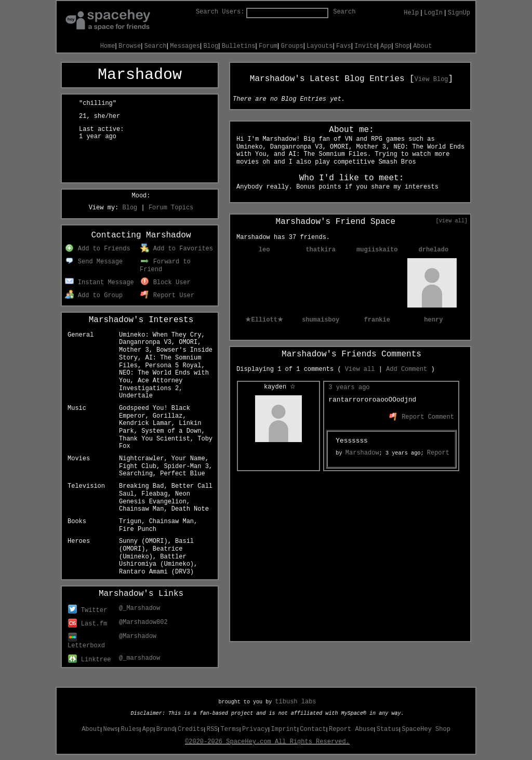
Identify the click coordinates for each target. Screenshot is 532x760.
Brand (166, 729)
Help (411, 13)
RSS (212, 729)
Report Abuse (351, 729)
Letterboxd (86, 642)
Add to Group (94, 296)
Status (388, 729)
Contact (313, 729)
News (110, 729)
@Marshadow (138, 636)
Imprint (284, 729)
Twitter (88, 610)
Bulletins (239, 46)
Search (344, 12)
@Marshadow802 (143, 622)
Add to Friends (97, 249)
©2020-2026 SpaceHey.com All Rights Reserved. (267, 742)
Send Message (94, 262)
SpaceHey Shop (426, 729)
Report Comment (422, 417)
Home (108, 46)
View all (360, 369)
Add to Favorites (177, 249)
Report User (167, 296)
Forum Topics (171, 208)
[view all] (452, 221)
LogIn (433, 13)
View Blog (431, 79)
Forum (268, 46)
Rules (130, 729)
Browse (130, 46)
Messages (185, 46)
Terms (230, 729)
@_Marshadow (139, 608)
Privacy (255, 729)
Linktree (89, 660)
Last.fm (88, 624)
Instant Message (99, 283)
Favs (344, 46)
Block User (165, 283)
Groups (292, 46)
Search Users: (220, 12)
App (386, 46)
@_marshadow (139, 658)
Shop (402, 46)
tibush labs (295, 702)
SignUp (459, 13)
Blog (211, 46)
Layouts (320, 46)
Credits (191, 729)
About (422, 46)
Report (438, 453)
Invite (365, 46)
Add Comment (407, 369)
